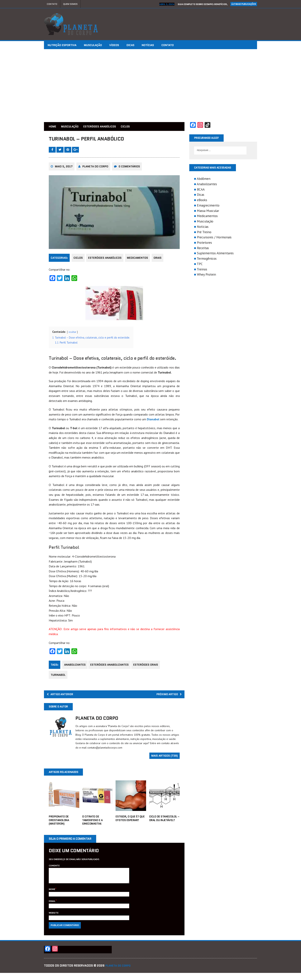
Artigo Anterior (62, 697)
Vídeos (120, 45)
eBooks (202, 201)
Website (54, 920)
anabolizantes (75, 667)
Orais (161, 260)
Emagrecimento (208, 206)
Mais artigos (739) (165, 759)
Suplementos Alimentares (215, 254)
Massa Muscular (208, 212)
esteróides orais (148, 667)
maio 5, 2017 (64, 169)
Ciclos (78, 260)
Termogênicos (207, 260)
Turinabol (58, 677)
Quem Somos (70, 4)
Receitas (203, 249)
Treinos (202, 270)
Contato (52, 4)
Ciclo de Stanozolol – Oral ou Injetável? (164, 823)
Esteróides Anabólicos (106, 126)
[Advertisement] (150, 86)
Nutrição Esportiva (63, 45)
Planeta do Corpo (95, 169)
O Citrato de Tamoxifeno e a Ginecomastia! (92, 824)
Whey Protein (206, 276)
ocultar (72, 334)
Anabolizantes (207, 185)
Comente (54, 870)
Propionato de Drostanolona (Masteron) (59, 824)
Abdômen (204, 180)
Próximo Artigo (167, 697)
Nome (52, 896)
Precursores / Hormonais (214, 238)
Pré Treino (204, 233)
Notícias (158, 45)
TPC (200, 265)
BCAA (201, 190)
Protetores (204, 244)
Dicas (138, 45)
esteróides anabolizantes (111, 667)
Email (52, 908)
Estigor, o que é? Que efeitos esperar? (130, 823)
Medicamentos (140, 260)
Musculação (96, 45)
